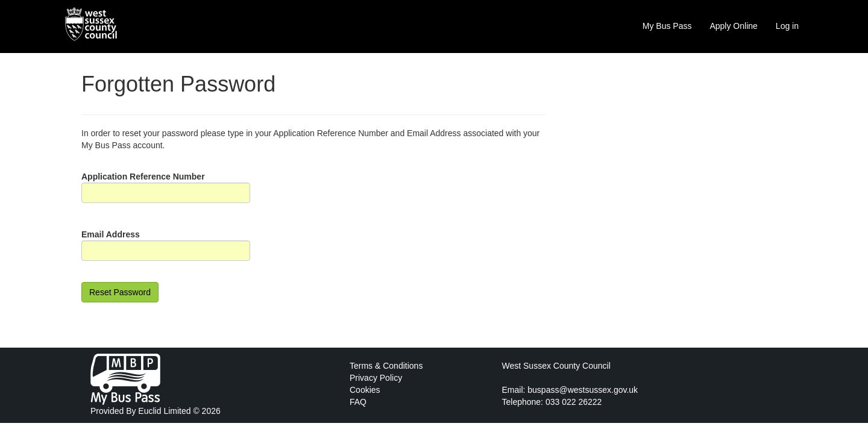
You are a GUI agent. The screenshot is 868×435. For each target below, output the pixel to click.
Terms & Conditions (386, 366)
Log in (787, 26)
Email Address (111, 234)
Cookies (365, 390)
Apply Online (733, 26)
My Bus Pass (667, 26)
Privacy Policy (376, 378)
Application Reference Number (143, 177)
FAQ (358, 402)
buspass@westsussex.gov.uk (583, 390)
